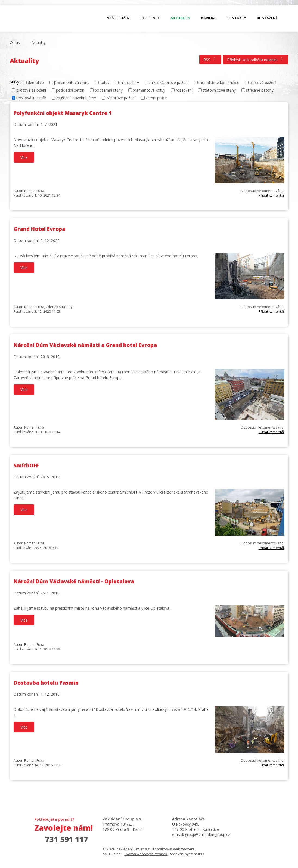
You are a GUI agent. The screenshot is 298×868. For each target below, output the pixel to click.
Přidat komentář (271, 195)
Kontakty (236, 18)
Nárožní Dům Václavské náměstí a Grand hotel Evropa (85, 345)
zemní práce (156, 98)
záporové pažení (121, 98)
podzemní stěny (109, 90)
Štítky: (15, 82)
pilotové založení (31, 90)
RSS (210, 60)
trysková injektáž (31, 98)
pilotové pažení (263, 83)
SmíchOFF (26, 466)
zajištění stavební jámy (76, 98)
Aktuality (180, 18)
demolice (36, 83)
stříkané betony (260, 90)
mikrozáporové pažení (169, 83)
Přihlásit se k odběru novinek (256, 60)
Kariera (208, 18)
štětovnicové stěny (219, 90)
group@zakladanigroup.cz (207, 834)
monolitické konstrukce (219, 83)
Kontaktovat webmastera (173, 849)
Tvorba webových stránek (146, 854)
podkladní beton (70, 90)
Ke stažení (267, 18)
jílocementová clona (72, 83)
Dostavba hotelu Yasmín (46, 683)
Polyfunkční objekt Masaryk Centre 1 (63, 113)
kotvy (105, 83)
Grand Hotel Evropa (39, 229)
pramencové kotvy (149, 90)
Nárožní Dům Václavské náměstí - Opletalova (74, 581)
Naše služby (118, 18)
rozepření (184, 90)
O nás (38, 19)
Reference (150, 18)
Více (24, 157)
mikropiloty (129, 83)
